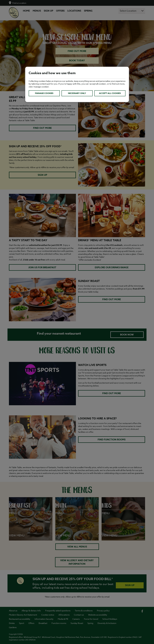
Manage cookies (44, 93)
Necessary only (77, 93)
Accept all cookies (110, 93)
